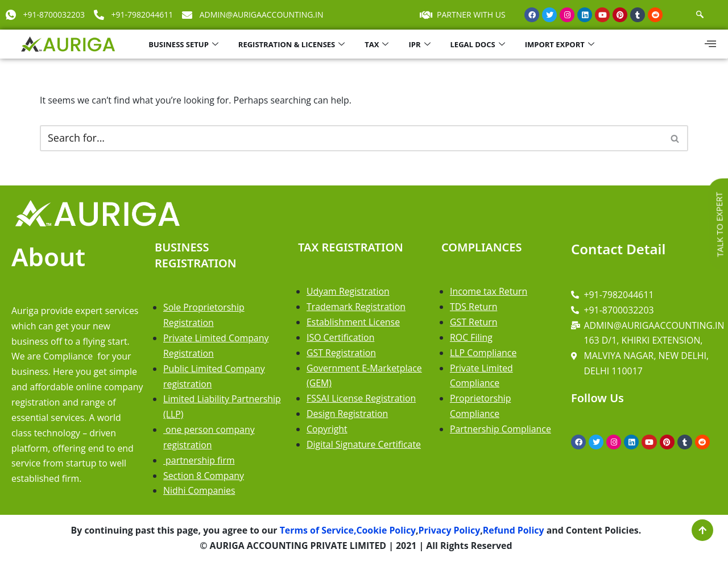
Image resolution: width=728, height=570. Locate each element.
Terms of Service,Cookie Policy (346, 533)
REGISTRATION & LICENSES (293, 44)
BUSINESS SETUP (185, 44)
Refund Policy (515, 533)
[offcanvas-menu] (710, 44)
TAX (378, 44)
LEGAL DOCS (479, 44)
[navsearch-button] (700, 15)
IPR (421, 44)
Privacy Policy (450, 533)
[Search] (351, 138)
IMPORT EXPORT (561, 44)
